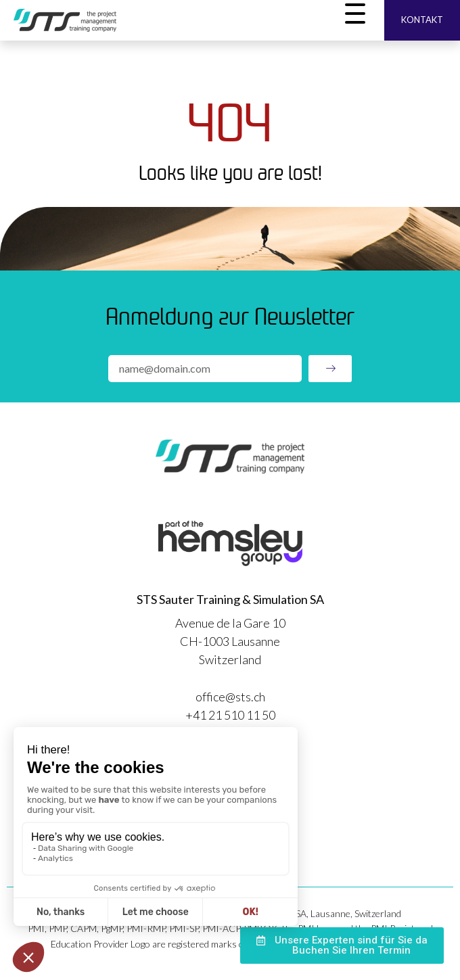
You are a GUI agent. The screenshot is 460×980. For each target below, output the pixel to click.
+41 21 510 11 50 (230, 715)
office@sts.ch (230, 697)
